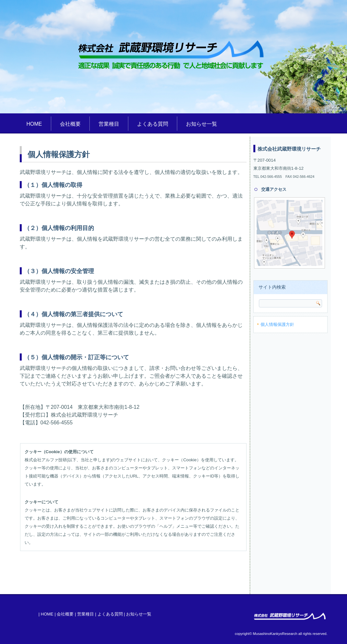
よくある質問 (153, 124)
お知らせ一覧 (202, 124)
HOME (34, 124)
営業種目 (109, 124)
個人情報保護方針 (277, 324)
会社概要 (70, 124)
